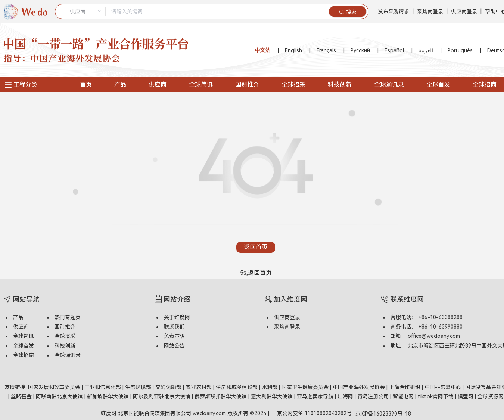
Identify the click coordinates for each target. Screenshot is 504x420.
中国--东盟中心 (444, 386)
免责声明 (174, 335)
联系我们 (174, 326)
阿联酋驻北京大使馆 (60, 395)
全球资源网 (491, 395)
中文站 (262, 50)
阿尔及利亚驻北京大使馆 (162, 395)
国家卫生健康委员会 (306, 386)
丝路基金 (22, 395)
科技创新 (340, 85)
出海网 (346, 395)
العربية (426, 50)
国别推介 (247, 85)
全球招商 (24, 354)
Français (326, 50)
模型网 (466, 395)
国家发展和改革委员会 (55, 386)
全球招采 (293, 85)
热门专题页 (68, 316)
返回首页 (256, 246)
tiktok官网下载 (436, 395)
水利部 (270, 386)
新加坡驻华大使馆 (109, 395)
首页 (86, 85)
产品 (120, 85)
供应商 (158, 85)
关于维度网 (177, 316)
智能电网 (404, 395)
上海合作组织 (405, 386)
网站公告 (174, 344)
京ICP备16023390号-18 (383, 412)
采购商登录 (430, 12)
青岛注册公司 (374, 395)
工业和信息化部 (103, 386)
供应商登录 (464, 12)
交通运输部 (169, 386)
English (293, 50)
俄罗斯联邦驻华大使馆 (221, 395)
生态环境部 (139, 386)
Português (460, 50)
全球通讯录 (389, 85)
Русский (360, 50)
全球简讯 (201, 85)
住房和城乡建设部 (237, 386)
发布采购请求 (393, 12)
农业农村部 (199, 386)
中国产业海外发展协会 (360, 386)
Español (394, 50)
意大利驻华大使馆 (273, 395)
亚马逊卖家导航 (316, 395)
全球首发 (438, 85)
